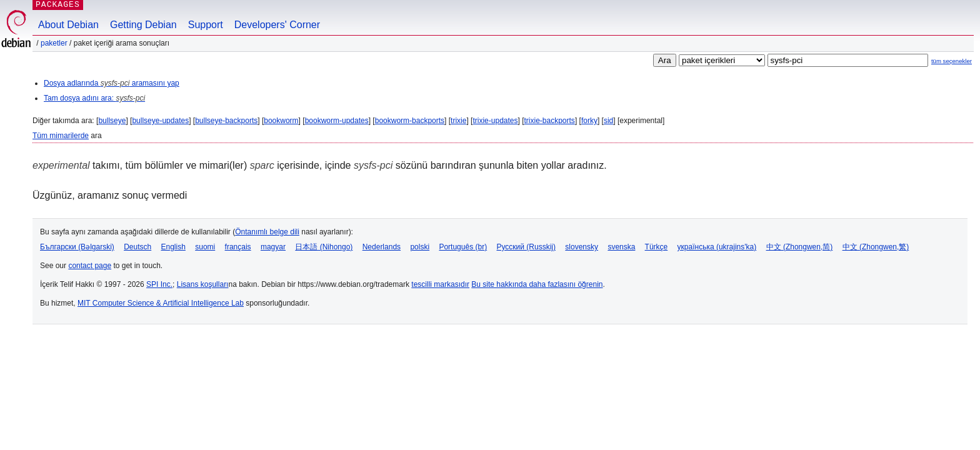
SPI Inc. (159, 284)
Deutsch (137, 247)
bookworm (281, 121)
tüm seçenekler (952, 61)
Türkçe (657, 247)
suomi (205, 247)
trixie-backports (550, 121)
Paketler (54, 43)
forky (589, 121)
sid (608, 121)
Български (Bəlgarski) (77, 247)
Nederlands (382, 247)
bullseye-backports (226, 121)
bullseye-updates (160, 121)
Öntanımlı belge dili (267, 232)
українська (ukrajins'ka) (717, 247)
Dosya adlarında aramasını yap (112, 83)
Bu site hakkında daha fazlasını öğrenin (537, 284)
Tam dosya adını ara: (94, 98)
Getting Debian (143, 25)
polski (420, 247)
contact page (90, 266)
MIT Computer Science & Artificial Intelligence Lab (161, 303)
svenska (621, 247)
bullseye (112, 121)
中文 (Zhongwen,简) (800, 247)
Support (206, 25)
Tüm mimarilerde (61, 136)
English (173, 247)
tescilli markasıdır (440, 284)
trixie (458, 121)
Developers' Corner (277, 25)
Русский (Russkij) (526, 247)
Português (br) (463, 247)
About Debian (68, 25)
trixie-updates (495, 121)
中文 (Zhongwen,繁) (876, 247)
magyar (273, 247)
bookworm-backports (410, 121)
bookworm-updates (337, 121)
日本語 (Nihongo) (324, 247)
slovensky (582, 247)
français (238, 247)
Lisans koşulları (203, 284)
